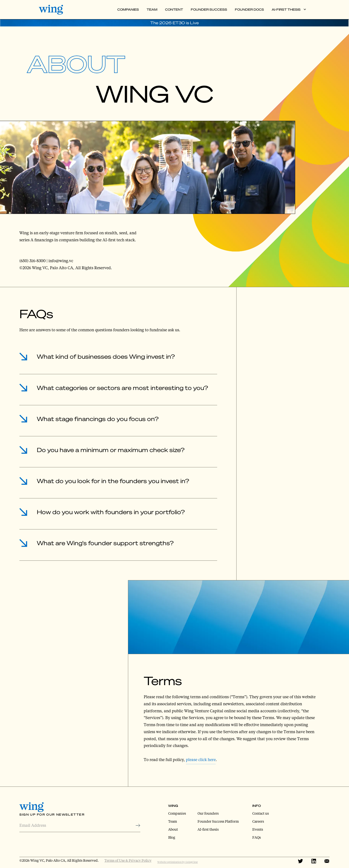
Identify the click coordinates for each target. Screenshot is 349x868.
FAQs (257, 837)
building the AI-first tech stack (107, 240)
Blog (172, 837)
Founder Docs (249, 9)
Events (258, 829)
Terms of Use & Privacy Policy (128, 860)
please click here (201, 759)
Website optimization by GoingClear (178, 862)
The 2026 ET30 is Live (174, 23)
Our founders (208, 813)
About (173, 829)
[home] (54, 10)
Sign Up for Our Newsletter (52, 815)
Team (152, 9)
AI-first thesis (208, 829)
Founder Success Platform (218, 821)
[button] (289, 10)
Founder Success (209, 9)
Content (174, 9)
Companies (128, 9)
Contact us (261, 813)
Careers (258, 821)
